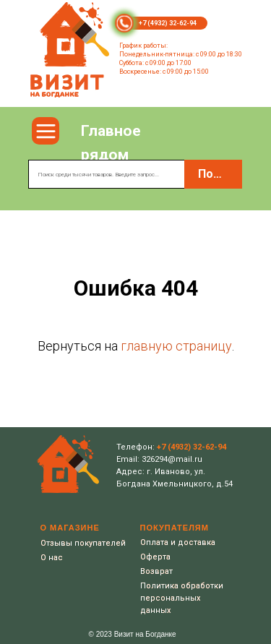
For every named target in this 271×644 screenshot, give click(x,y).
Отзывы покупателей (83, 543)
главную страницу (176, 346)
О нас (52, 558)
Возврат (156, 571)
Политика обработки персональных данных (182, 598)
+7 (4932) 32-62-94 (168, 23)
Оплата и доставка (178, 542)
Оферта (155, 557)
